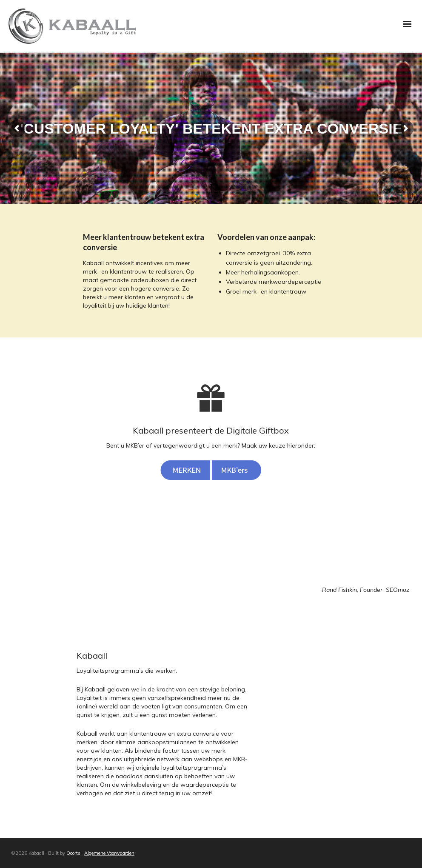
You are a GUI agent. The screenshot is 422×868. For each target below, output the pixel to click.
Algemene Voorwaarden (109, 853)
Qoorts (73, 853)
